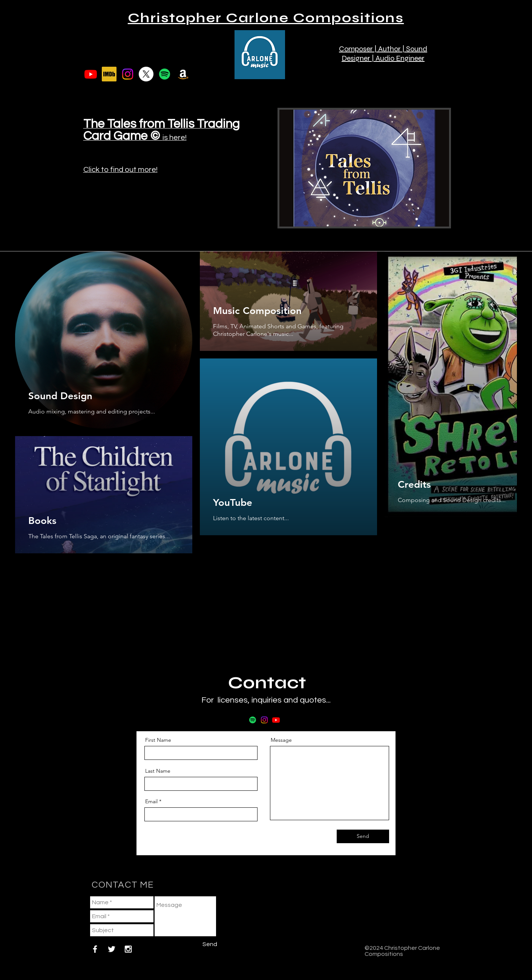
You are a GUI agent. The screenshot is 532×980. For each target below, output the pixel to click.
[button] (445, 42)
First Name (158, 740)
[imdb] (109, 74)
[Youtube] (91, 74)
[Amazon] (183, 74)
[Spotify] (165, 74)
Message (281, 740)
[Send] (363, 836)
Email (151, 801)
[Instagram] (128, 74)
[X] (146, 74)
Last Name (158, 771)
